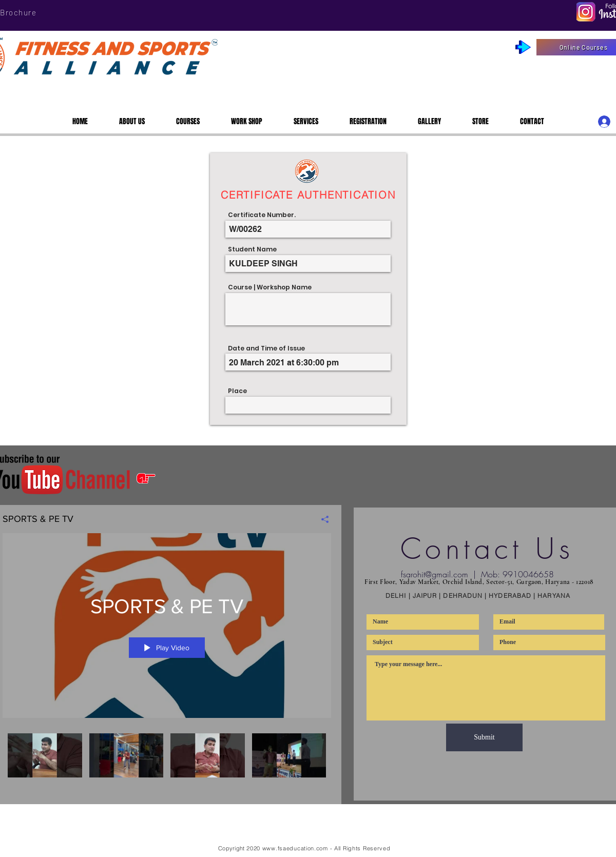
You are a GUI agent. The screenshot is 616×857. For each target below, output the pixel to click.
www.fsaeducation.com (295, 848)
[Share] (321, 519)
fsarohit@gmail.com (435, 574)
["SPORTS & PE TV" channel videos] (167, 767)
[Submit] (484, 737)
